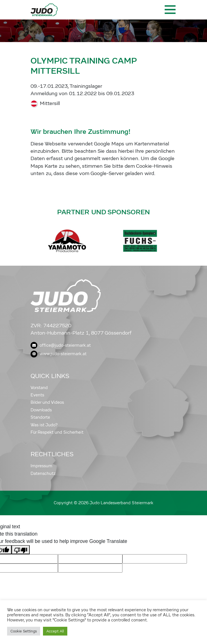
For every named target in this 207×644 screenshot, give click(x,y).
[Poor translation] (21, 550)
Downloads (41, 410)
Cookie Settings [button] (24, 631)
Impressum (41, 466)
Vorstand (39, 388)
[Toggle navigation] (170, 10)
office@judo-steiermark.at (61, 345)
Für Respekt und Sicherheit (57, 432)
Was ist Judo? (44, 425)
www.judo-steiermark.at (59, 354)
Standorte (40, 417)
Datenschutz (43, 473)
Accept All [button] (55, 631)
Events (37, 395)
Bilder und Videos (47, 402)
